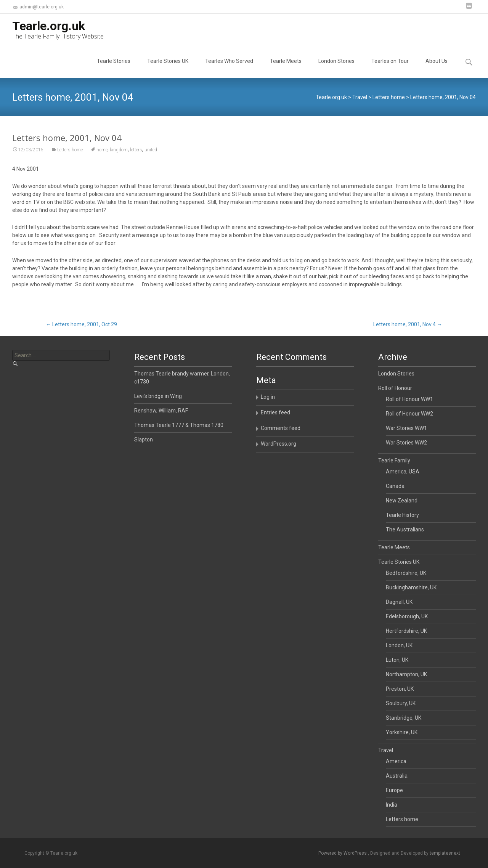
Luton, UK (397, 660)
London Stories (336, 68)
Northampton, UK (406, 674)
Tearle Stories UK (168, 68)
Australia (397, 776)
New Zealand (402, 501)
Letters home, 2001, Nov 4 (408, 324)
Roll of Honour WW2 (409, 414)
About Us (437, 68)
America (396, 761)
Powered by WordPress (343, 853)
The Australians (405, 529)
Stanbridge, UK (404, 718)
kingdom (119, 154)
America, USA (403, 472)
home (102, 154)
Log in (268, 397)
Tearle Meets (286, 68)
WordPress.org (279, 444)
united (151, 154)
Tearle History (402, 515)
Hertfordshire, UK (406, 631)
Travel (386, 750)
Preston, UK (400, 689)
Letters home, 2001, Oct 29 (81, 324)
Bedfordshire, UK (406, 573)
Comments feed (281, 428)
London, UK (399, 645)
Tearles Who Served (229, 68)
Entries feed (275, 412)
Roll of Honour (395, 388)
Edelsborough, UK (407, 616)
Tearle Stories (114, 68)
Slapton (144, 440)
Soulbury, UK (401, 703)
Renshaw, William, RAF (161, 411)
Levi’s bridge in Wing (158, 396)
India (392, 805)
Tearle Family (394, 460)
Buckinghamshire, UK (411, 587)
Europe (394, 790)
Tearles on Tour (390, 68)
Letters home (70, 154)
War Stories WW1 (406, 428)
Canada (395, 486)
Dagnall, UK (399, 602)
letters (136, 154)
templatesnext (445, 853)
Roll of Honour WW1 (409, 399)
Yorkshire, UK (402, 732)
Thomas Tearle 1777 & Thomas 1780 (179, 425)
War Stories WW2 (406, 443)
